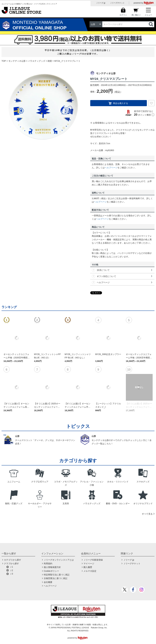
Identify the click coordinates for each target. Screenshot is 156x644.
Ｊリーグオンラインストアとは (59, 560)
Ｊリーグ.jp (101, 3)
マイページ (89, 563)
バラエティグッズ (37, 61)
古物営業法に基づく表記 (56, 578)
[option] (44, 107)
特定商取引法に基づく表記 (57, 575)
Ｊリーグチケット (117, 3)
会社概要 (48, 582)
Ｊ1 (11, 567)
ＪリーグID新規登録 (93, 560)
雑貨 (50, 61)
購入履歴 (88, 567)
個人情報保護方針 (52, 567)
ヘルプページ (111, 168)
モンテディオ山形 (17, 61)
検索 (151, 24)
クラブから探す (11, 563)
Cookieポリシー (51, 571)
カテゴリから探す (13, 560)
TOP (4, 61)
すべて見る (147, 514)
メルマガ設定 (90, 571)
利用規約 (48, 563)
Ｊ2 (11, 570)
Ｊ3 (11, 574)
